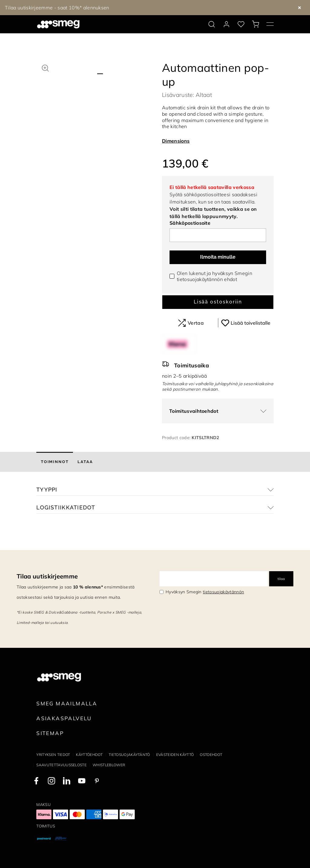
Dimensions (176, 141)
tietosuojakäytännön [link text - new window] (223, 592)
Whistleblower (109, 765)
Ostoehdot (211, 755)
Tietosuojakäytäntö (129, 755)
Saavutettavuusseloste (61, 765)
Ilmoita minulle (218, 257)
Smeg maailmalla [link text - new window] (67, 703)
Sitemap (50, 733)
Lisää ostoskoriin (218, 302)
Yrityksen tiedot (53, 755)
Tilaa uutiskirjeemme (47, 576)
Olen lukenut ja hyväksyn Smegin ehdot (214, 276)
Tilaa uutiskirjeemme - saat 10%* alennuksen (57, 8)
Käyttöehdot (89, 755)
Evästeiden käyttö (175, 755)
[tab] (55, 462)
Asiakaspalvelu (64, 718)
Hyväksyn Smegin (205, 592)
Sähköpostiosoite (190, 223)
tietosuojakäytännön (200, 279)
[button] (45, 67)
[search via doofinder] (212, 24)
